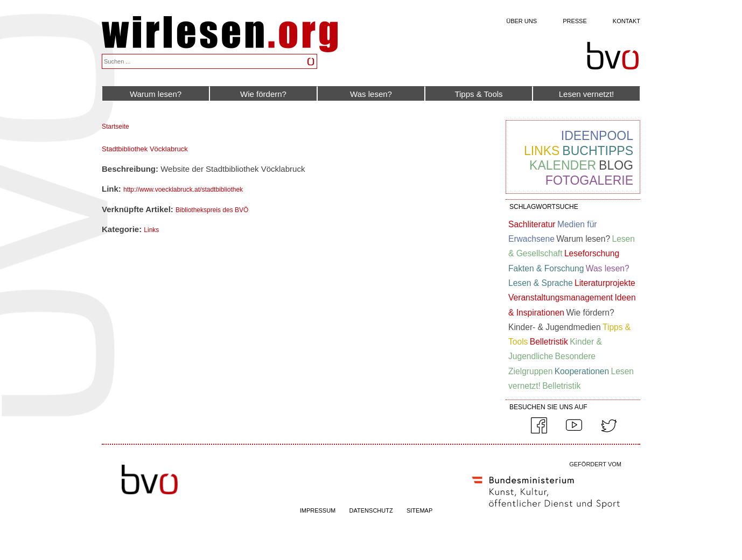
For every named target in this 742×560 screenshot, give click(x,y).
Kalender (563, 165)
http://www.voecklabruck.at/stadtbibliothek (183, 190)
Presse (575, 21)
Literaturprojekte (605, 283)
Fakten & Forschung (546, 268)
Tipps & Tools (478, 94)
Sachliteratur (532, 224)
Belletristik (549, 342)
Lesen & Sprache (541, 283)
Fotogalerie (589, 180)
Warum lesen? (156, 94)
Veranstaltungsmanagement (561, 297)
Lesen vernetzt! (587, 94)
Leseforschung (592, 253)
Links (151, 230)
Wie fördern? (263, 94)
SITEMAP (419, 510)
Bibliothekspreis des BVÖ (212, 210)
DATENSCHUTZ (371, 510)
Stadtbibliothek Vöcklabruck (145, 149)
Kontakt (626, 21)
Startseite (115, 127)
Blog (616, 165)
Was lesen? (371, 94)
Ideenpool (597, 136)
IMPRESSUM (318, 510)
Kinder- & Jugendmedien (555, 327)
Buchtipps (598, 151)
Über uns (521, 21)
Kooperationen (582, 371)
